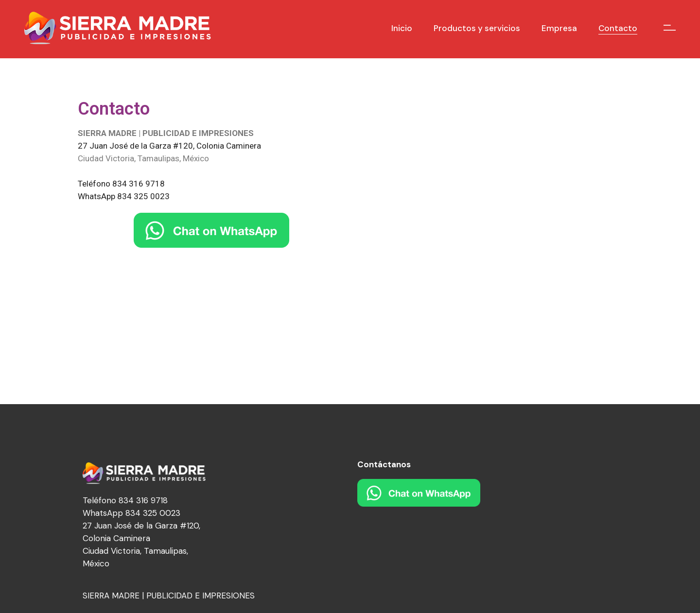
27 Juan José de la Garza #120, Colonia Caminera (169, 146)
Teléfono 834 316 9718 (121, 184)
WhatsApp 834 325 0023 (124, 196)
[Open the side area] (670, 28)
